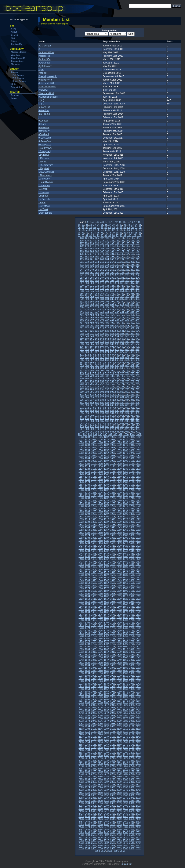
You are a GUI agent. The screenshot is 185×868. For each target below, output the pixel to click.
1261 (132, 503)
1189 (119, 485)
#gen (41, 70)
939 (122, 421)
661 (112, 360)
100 (129, 235)
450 (137, 312)
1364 (87, 533)
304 (127, 280)
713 (132, 371)
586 (97, 344)
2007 (106, 702)
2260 (125, 769)
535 (82, 334)
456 (107, 315)
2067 (106, 718)
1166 (100, 479)
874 (97, 408)
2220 (125, 758)
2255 (94, 769)
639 (122, 355)
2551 (132, 846)
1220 (125, 493)
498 (137, 323)
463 (82, 318)
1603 (81, 596)
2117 (106, 732)
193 (112, 257)
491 (102, 323)
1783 (81, 644)
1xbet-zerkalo (45, 213)
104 (87, 238)
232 (127, 265)
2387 (106, 803)
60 (106, 230)
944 (87, 424)
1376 (100, 535)
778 (97, 387)
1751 (132, 633)
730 (97, 376)
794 (117, 389)
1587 (106, 591)
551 (102, 336)
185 (132, 254)
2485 (94, 830)
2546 (100, 846)
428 (87, 310)
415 (82, 307)
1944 (87, 686)
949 (112, 424)
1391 (132, 538)
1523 (81, 575)
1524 (87, 575)
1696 (100, 620)
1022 (138, 440)
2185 (94, 750)
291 (122, 278)
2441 (132, 816)
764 (87, 384)
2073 (81, 721)
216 (107, 262)
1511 (132, 570)
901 (112, 413)
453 (92, 315)
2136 (100, 737)
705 (92, 371)
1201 (132, 487)
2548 (113, 846)
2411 (132, 808)
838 (97, 400)
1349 (119, 527)
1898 (113, 673)
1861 (132, 663)
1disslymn (44, 192)
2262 (138, 769)
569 (132, 339)
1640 (125, 604)
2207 (106, 755)
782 (117, 387)
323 (102, 286)
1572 (138, 586)
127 (82, 243)
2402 (138, 806)
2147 (106, 740)
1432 (138, 548)
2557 (106, 848)
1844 (87, 660)
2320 (125, 785)
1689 (119, 617)
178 (97, 254)
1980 (125, 694)
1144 (87, 474)
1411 (132, 543)
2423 (81, 814)
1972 (138, 692)
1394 (87, 541)
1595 (94, 594)
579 (122, 342)
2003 (81, 702)
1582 (138, 588)
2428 (113, 814)
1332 (138, 522)
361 (112, 294)
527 (102, 331)
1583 (81, 591)
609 (92, 349)
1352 (138, 527)
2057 (106, 716)
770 (117, 384)
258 (137, 270)
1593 (81, 594)
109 (112, 238)
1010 (125, 437)
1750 (125, 633)
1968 (113, 692)
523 (82, 331)
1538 (113, 578)
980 (87, 432)
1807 (106, 649)
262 (97, 273)
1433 (81, 551)
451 (82, 315)
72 (87, 233)
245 (132, 267)
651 (122, 357)
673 (112, 363)
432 (107, 310)
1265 (94, 506)
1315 (94, 519)
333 (92, 288)
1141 (132, 472)
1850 (125, 660)
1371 (132, 533)
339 (122, 288)
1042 (138, 445)
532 (127, 331)
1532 (138, 575)
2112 (138, 729)
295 (82, 280)
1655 (94, 609)
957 (92, 426)
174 (137, 251)
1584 (87, 591)
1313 (81, 519)
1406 (100, 543)
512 (87, 328)
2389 (119, 803)
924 (107, 418)
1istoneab (43, 196)
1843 (81, 660)
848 (87, 403)
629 (132, 352)
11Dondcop (44, 158)
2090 (125, 724)
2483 (81, 830)
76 (102, 233)
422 (117, 307)
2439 (119, 816)
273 (92, 275)
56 (91, 230)
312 (107, 283)
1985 (94, 697)
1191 (132, 485)
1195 (94, 487)
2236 (100, 763)
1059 (119, 450)
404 (87, 304)
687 (122, 365)
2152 (138, 740)
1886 (100, 671)
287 (102, 278)
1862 (138, 663)
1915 (94, 678)
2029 (119, 708)
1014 (87, 440)
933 (92, 421)
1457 (106, 556)
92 (98, 235)
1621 (132, 599)
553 (112, 336)
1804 (87, 649)
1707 (106, 623)
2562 (138, 848)
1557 (106, 583)
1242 (138, 498)
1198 (113, 487)
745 (112, 379)
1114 (87, 466)
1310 (125, 517)
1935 (94, 684)
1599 (119, 594)
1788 (113, 644)
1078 (113, 456)
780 (107, 387)
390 (137, 299)
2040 (125, 710)
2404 (87, 808)
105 (92, 238)
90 (91, 235)
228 (107, 265)
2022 (138, 705)
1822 (138, 652)
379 (82, 299)
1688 (113, 617)
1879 (119, 668)
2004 (87, 702)
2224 (87, 761)
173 (132, 251)
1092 (138, 458)
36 (79, 227)
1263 (81, 506)
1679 (119, 615)
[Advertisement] (21, 123)
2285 (94, 777)
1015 (94, 440)
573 (92, 342)
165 (92, 251)
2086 (100, 724)
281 (132, 275)
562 (97, 339)
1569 (119, 586)
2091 (132, 724)
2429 (119, 814)
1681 (132, 615)
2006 (100, 702)
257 (132, 270)
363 (122, 294)
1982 (138, 694)
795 (122, 389)
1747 (106, 633)
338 (117, 288)
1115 (94, 466)
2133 (81, 737)
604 (127, 347)
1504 (87, 570)
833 (132, 397)
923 (102, 418)
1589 (119, 591)
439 (82, 312)
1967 (106, 692)
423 (122, 307)
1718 (113, 625)
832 (127, 397)
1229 (119, 495)
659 (102, 360)
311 (102, 283)
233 (132, 265)
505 (112, 326)
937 (112, 421)
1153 (81, 477)
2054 (87, 716)
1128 (113, 469)
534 (137, 331)
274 (97, 275)
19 (79, 225)
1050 (125, 448)
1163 (81, 479)
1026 (100, 442)
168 (107, 251)
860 (87, 405)
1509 (119, 570)
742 (97, 379)
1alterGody (44, 179)
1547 (106, 580)
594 (137, 344)
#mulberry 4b (45, 80)
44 (109, 227)
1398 (113, 541)
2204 (87, 755)
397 (112, 302)
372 (107, 296)
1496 (100, 567)
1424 (87, 548)
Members (15, 64)
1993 (81, 700)
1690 (125, 617)
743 (102, 379)
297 (92, 280)
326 (117, 286)
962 (117, 426)
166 (97, 251)
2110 (125, 729)
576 (107, 342)
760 (127, 381)
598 (97, 347)
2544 (87, 846)
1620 (125, 599)
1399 (119, 541)
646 (97, 357)
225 (92, 265)
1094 (87, 461)
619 (82, 352)
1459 (119, 556)
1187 (106, 485)
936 (107, 421)
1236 (100, 498)
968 (87, 429)
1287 (106, 511)
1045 (94, 448)
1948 (113, 686)
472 (127, 318)
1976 (100, 694)
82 (125, 233)
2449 (119, 819)
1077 (106, 456)
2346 (100, 793)
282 (137, 275)
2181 (132, 747)
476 (87, 320)
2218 (113, 758)
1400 (125, 541)
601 (112, 347)
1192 (138, 485)
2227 (106, 761)
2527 (106, 840)
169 (112, 251)
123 (122, 241)
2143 (81, 740)
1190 (125, 485)
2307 (106, 782)
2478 (113, 827)
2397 (106, 806)
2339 (119, 790)
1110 (125, 464)
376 (127, 296)
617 (132, 349)
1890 (125, 671)
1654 (87, 609)
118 (97, 241)
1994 (87, 700)
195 (122, 257)
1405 (94, 543)
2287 (106, 777)
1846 (100, 660)
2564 (104, 851)
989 (132, 432)
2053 (81, 716)
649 (112, 357)
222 (137, 262)
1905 (94, 676)
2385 (94, 803)
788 (87, 389)
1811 (132, 649)
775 (82, 387)
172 (127, 251)
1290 (125, 511)
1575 (94, 588)
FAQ (13, 38)
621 (92, 352)
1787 (106, 644)
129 (92, 243)
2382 (138, 801)
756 (107, 381)
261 (92, 273)
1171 (132, 479)
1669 (119, 612)
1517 (106, 572)
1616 (100, 599)
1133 (81, 472)
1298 (113, 514)
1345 (94, 527)
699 (122, 368)
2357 (106, 795)
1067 (106, 453)
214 (97, 262)
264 (107, 273)
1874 (87, 668)
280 (127, 275)
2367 (106, 798)
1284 (87, 511)
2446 (100, 819)
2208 (113, 755)
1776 (100, 641)
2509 (119, 835)
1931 (132, 681)
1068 (113, 453)
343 (82, 291)
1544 (87, 580)
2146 (100, 740)
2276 (100, 774)
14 (124, 222)
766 (97, 384)
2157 (106, 742)
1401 (132, 541)
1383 (81, 538)
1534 (87, 578)
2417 (106, 811)
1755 (94, 636)
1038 (113, 445)
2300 (125, 779)
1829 (119, 655)
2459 (119, 822)
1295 (94, 514)
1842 (138, 657)
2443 (81, 819)
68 (136, 230)
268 (127, 273)
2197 (106, 753)
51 (136, 227)
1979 (119, 694)
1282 (138, 509)
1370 (125, 533)
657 (92, 360)
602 (117, 347)
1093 (81, 461)
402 (137, 302)
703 (82, 371)
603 (122, 347)
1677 (106, 615)
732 (107, 376)
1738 (113, 631)
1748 (113, 633)
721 (112, 373)
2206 (100, 755)
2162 (138, 742)
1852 (138, 660)
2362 (138, 795)
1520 (125, 572)
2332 (138, 787)
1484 (87, 564)
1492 (138, 564)
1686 (100, 617)
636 (107, 355)
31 (125, 225)
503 (102, 326)
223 (82, 265)
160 (127, 249)
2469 (119, 824)
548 (87, 336)
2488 (113, 830)
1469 (119, 559)
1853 (81, 663)
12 (116, 222)
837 (92, 400)
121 (112, 241)
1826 (100, 655)
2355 (94, 795)
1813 (81, 652)
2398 (113, 806)
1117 (106, 466)
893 (132, 410)
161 (132, 249)
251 (102, 270)
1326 (100, 522)
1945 (94, 686)
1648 (113, 607)
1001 (132, 434)
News (14, 29)
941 (132, 421)
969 (92, 429)
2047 (106, 713)
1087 (106, 458)
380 (87, 299)
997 (110, 434)
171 (122, 251)
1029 (119, 442)
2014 (87, 705)
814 (97, 395)
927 (122, 418)
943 (82, 424)
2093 (81, 726)
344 (87, 291)
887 (102, 410)
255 (122, 270)
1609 (119, 596)
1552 (138, 580)
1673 (81, 615)
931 (82, 421)
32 (129, 225)
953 (132, 424)
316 (127, 283)
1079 (119, 456)
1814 (87, 652)
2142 (138, 737)
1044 (87, 448)
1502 (138, 567)
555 (122, 336)
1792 (138, 644)
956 (87, 426)
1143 (81, 474)
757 (112, 381)
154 (97, 249)
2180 (125, 747)
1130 (125, 469)
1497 (106, 567)
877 (112, 408)
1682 (138, 615)
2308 (113, 782)
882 (137, 408)
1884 (87, 671)
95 (109, 235)
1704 (87, 623)
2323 (81, 787)
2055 (94, 716)
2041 (132, 710)
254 (117, 270)
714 (137, 371)
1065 (94, 453)
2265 (94, 771)
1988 (113, 697)
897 (92, 413)
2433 (81, 816)
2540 (125, 843)
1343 (81, 527)
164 (87, 251)
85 (136, 233)
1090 (125, 458)
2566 (116, 851)
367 (82, 296)
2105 (94, 729)
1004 (87, 437)
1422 (138, 546)
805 (112, 392)
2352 (138, 793)
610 (97, 349)
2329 (119, 787)
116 (87, 241)
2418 (113, 811)
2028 (113, 708)
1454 (87, 556)
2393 (81, 806)
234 (137, 265)
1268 (113, 506)
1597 (106, 594)
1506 (100, 570)
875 (102, 408)
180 (107, 254)
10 (109, 222)
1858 (113, 663)
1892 (138, 671)
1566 (100, 586)
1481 (132, 562)
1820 (125, 652)
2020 (125, 705)
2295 (94, 779)
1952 (138, 686)
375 (122, 296)
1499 (119, 567)
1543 (81, 580)
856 (127, 403)
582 (137, 342)
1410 (125, 543)
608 (87, 349)
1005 (94, 437)
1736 (100, 631)
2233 (81, 763)
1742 (138, 631)
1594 (87, 594)
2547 (106, 846)
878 (117, 408)
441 (92, 312)
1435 (94, 551)
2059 (119, 716)
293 (132, 278)
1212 (138, 490)
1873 (81, 668)
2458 (113, 822)
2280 (125, 774)
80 (117, 233)
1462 (138, 556)
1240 (125, 498)
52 (140, 227)
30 (121, 225)
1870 (125, 665)
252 (107, 270)
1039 (119, 445)
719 (102, 373)
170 (117, 251)
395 (102, 302)
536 (87, 334)
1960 (125, 689)
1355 (94, 530)
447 (122, 312)
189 (92, 257)
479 (102, 320)
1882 (138, 668)
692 (87, 368)
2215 (94, 758)
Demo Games (19, 81)
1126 (100, 469)
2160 (125, 742)
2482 (138, 827)
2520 (125, 838)
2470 (125, 824)
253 (112, 270)
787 (82, 389)
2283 (81, 777)
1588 (113, 591)
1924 (87, 681)
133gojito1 (44, 168)
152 (87, 249)
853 (112, 403)
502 (97, 326)
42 (102, 227)
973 (112, 429)
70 (79, 233)
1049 (119, 448)
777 (92, 387)
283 (82, 278)
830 (117, 397)
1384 (87, 538)
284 (87, 278)
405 (92, 304)
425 (132, 307)
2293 (81, 779)
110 (117, 238)
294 (137, 278)
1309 (119, 517)
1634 (87, 604)
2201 (132, 753)
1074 (87, 456)
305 (132, 280)
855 (122, 403)
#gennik (42, 73)
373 (112, 296)
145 (112, 246)
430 (97, 310)
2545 (94, 846)
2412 (138, 808)
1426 (100, 548)
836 (87, 400)
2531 (132, 840)
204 (107, 259)
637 (112, 355)
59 (102, 230)
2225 (94, 761)
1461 (132, 556)
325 (112, 286)
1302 (138, 514)
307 (82, 283)
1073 (81, 456)
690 (137, 365)
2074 (87, 721)
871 (82, 408)
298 (97, 280)
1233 (81, 498)
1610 (125, 596)
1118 (113, 466)
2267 (106, 771)
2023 (81, 708)
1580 (125, 588)
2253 (81, 769)
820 (127, 395)
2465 (94, 824)
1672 (138, 612)
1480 (125, 562)
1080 (125, 456)
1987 (106, 697)
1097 (106, 461)
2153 (81, 742)
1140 (125, 472)
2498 (113, 832)
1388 (113, 538)
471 (122, 318)
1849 (119, 660)
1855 (94, 663)
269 (132, 273)
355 (82, 294)
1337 (106, 525)
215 (102, 262)
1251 (132, 501)
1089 (119, 458)
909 (92, 416)
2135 (94, 737)
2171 (132, 745)
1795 (94, 647)
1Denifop (43, 189)
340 (127, 288)
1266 (100, 506)
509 (132, 326)
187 (82, 257)
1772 (138, 639)
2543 (81, 846)
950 (117, 424)
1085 (94, 458)
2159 (119, 742)
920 (87, 418)
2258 (113, 769)
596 (87, 347)
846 (137, 400)
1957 (106, 689)
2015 (94, 705)
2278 (113, 774)
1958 (113, 689)
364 (127, 294)
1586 (100, 591)
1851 (132, 660)
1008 (113, 437)
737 (132, 376)
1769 (119, 639)
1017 (106, 440)
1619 (119, 599)
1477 (106, 562)
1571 (132, 586)
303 (122, 280)
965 (132, 426)
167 (102, 251)
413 (132, 304)
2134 (87, 737)
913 (112, 416)
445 (112, 312)
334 (97, 288)
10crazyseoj (45, 151)
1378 (113, 535)
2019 (119, 705)
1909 (119, 676)
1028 (113, 442)
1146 (100, 474)
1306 (100, 517)
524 (87, 331)
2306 (100, 782)
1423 (81, 548)
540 (107, 334)
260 (87, 273)
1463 (81, 559)
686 (117, 365)
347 (102, 291)
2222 (138, 758)
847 (82, 403)
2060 (125, 716)
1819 (119, 652)
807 (122, 392)
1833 (81, 657)
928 (127, 418)
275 (102, 275)
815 (102, 395)
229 (112, 265)
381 (92, 299)
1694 (87, 620)
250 (97, 270)
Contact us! (126, 864)
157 (112, 249)
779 (102, 387)
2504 (87, 835)
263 (102, 273)
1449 (119, 554)
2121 (132, 732)
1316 (100, 519)
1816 (100, 652)
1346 (100, 527)
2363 (81, 798)
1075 (94, 456)
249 (92, 270)
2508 (113, 835)
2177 (106, 747)
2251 (132, 766)
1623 (81, 602)
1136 (100, 472)
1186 (100, 485)
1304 (87, 517)
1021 (132, 440)
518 (117, 328)
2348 (113, 793)
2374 (87, 801)
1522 (138, 572)
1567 (106, 586)
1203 (81, 490)
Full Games (18, 75)
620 (87, 352)
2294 (87, 779)
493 (112, 323)
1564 (87, 586)
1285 (94, 511)
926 (117, 418)
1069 (119, 453)
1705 (94, 623)
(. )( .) (41, 100)
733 (112, 376)
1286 (100, 511)
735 (122, 376)
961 (112, 426)
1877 (106, 668)
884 (87, 410)
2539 (119, 843)
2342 (138, 790)
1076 (100, 456)
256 (127, 270)
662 (117, 360)
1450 (125, 554)
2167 (106, 745)
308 (87, 283)
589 (112, 344)
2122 (138, 732)
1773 (81, 641)
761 (132, 381)
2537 (106, 843)
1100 (125, 461)
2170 (125, 745)
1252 (138, 501)
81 (121, 233)
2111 (132, 729)
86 (140, 233)
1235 (94, 498)
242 (117, 267)
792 (107, 389)
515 (102, 328)
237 (92, 267)
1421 (132, 546)
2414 (87, 811)
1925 (94, 681)
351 (122, 291)
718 (97, 373)
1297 (106, 514)
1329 (119, 522)
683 (102, 365)
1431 (132, 548)
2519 (119, 838)
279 (122, 275)
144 (107, 246)
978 (137, 429)
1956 (100, 689)
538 (97, 334)
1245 (94, 501)
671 (102, 363)
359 (102, 294)
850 (97, 403)
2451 (132, 819)
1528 (113, 575)
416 (87, 307)
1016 (100, 440)
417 (92, 307)
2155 (94, 742)
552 (107, 336)
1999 (119, 700)
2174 (87, 747)
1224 (87, 495)
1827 (106, 655)
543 (122, 334)
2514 (87, 838)
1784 (87, 644)
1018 (113, 440)
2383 (81, 803)
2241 (132, 763)
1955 (94, 689)
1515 (94, 572)
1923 (81, 681)
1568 (113, 586)
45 (113, 227)
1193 (81, 487)
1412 (138, 543)
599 (102, 347)
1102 (138, 461)
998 (115, 434)
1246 (100, 501)
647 (102, 357)
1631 (132, 602)
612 (107, 349)
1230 (125, 495)
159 (122, 249)
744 (107, 379)
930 (137, 418)
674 (117, 363)
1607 (106, 596)
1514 (87, 572)
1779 (119, 641)
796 (127, 389)
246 (137, 267)
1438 (113, 551)
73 (91, 233)
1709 (119, 623)
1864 (87, 665)
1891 (132, 671)
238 (97, 267)
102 (139, 235)
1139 (119, 472)
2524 (87, 840)
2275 (94, 774)
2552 (138, 846)
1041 (132, 445)
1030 (125, 442)
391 (82, 302)
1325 (94, 522)
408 (107, 304)
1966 (100, 692)
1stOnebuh (44, 199)
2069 (119, 718)
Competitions (18, 61)
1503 (81, 570)
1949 (119, 686)
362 (117, 294)
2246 (100, 766)
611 (102, 349)
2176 (100, 747)
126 (137, 241)
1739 (119, 631)
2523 (81, 840)
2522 (138, 838)
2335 (94, 790)
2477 (106, 827)
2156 (100, 742)
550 (97, 336)
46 (117, 227)
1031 (132, 442)
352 (127, 291)
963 (122, 426)
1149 (119, 474)
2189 (119, 750)
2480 (125, 827)
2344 (87, 793)
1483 (81, 564)
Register (15, 95)
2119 (119, 732)
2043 (81, 713)
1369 (119, 533)
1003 (81, 437)
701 (132, 368)
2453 (81, 822)
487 (82, 323)
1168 (113, 479)
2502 (138, 832)
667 (82, 363)
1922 (138, 678)
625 (112, 352)
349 (112, 291)
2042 (138, 710)
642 (137, 355)
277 (112, 275)
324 (107, 286)
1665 (94, 612)
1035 (94, 445)
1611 (132, 596)
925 (112, 418)
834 (137, 397)
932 (87, 421)
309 (92, 283)
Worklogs (16, 55)
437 (132, 310)
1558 (113, 583)
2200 (125, 753)
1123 (81, 469)
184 (127, 254)
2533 (81, 843)
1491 (132, 564)
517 (112, 328)
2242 (138, 763)
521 (132, 328)
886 (97, 410)
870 (137, 405)
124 (127, 241)
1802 (138, 647)
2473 (81, 827)
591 (122, 344)
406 (97, 304)
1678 (113, 615)
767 (102, 384)
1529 (119, 575)
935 (102, 421)
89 (87, 235)
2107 (106, 729)
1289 (119, 511)
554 (117, 336)
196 (127, 257)
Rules (14, 41)
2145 (94, 740)
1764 (87, 639)
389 (132, 299)
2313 (81, 785)
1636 (100, 604)
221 (132, 262)
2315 (94, 785)
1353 (81, 530)
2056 (100, 716)
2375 (94, 801)
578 (117, 342)
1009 (119, 437)
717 (92, 373)
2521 (132, 838)
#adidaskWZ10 (46, 52)
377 (132, 296)
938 (117, 421)
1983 (81, 697)
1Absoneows (45, 175)
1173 (81, 482)
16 (131, 222)
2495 (94, 832)
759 (122, 381)
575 (102, 342)
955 (82, 426)
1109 (119, 464)
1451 (132, 554)
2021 (132, 705)
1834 (87, 657)
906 (137, 413)
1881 (132, 668)
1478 (113, 562)
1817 (106, 652)
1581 (132, 588)
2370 (125, 798)
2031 (132, 708)
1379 (119, 535)
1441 (132, 551)
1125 (94, 469)
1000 (126, 434)
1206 (100, 490)
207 (122, 259)
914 (117, 416)
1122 (138, 466)
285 (92, 278)
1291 (132, 511)
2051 (132, 713)
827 (102, 397)
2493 (81, 832)
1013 (81, 440)
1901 (132, 673)
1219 (119, 493)
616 (127, 349)
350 (117, 291)
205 (112, 259)
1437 (106, 551)
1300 (125, 514)
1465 (94, 559)
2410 (125, 808)
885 (92, 410)
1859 (119, 663)
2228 (113, 761)
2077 (106, 721)
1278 (113, 509)
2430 (125, 814)
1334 (87, 525)
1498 (113, 567)
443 (102, 312)
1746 (100, 633)
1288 (113, 511)
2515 (94, 838)
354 (137, 291)
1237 (106, 498)
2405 (94, 808)
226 (97, 265)
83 (129, 233)
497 (132, 323)
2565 (110, 851)
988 (127, 432)
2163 (81, 745)
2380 (125, 801)
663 (122, 360)
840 (107, 400)
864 (107, 405)
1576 (100, 588)
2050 (125, 713)
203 (102, 259)
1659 (119, 609)
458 (117, 315)
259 (82, 273)
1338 (113, 525)
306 (137, 280)
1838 (113, 657)
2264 (87, 771)
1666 (100, 612)
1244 (87, 501)
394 (97, 302)
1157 (106, 477)
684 (107, 365)
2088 (113, 724)
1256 (100, 503)
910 (97, 416)
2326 (100, 787)
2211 (132, 755)
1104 (87, 464)
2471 (132, 824)
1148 (113, 474)
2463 (81, 824)
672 (107, 363)
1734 (87, 631)
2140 (125, 737)
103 (82, 238)
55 (87, 230)
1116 (100, 466)
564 (107, 339)
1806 (100, 649)
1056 (100, 450)
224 (87, 265)
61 (109, 230)
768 (107, 384)
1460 (125, 556)
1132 (138, 469)
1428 (113, 548)
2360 (125, 795)
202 (97, 259)
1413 (81, 546)
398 (117, 302)
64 (121, 230)
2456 (100, 822)
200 (87, 259)
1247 (106, 501)
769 (112, 384)
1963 (81, 692)
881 (132, 408)
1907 (106, 676)
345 (92, 291)
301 (112, 280)
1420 (125, 546)
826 (97, 397)
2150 (125, 740)
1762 (138, 636)
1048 (113, 448)
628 (127, 352)
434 (117, 310)
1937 (106, 684)
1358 (113, 530)
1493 (81, 567)
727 (82, 376)
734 (117, 376)
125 (132, 241)
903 (122, 413)
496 (127, 323)
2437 (106, 816)
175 (82, 254)
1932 (138, 681)
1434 (87, 551)
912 (107, 416)
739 (82, 379)
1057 (106, 450)
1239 (119, 498)
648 (107, 357)
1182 (138, 482)
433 (112, 310)
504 (107, 326)
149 (132, 246)
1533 (81, 578)
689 (132, 365)
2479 (119, 827)
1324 (87, 522)
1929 (119, 681)
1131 (132, 469)
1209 (119, 490)
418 (97, 307)
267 (122, 273)
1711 (132, 623)
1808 (113, 649)
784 (127, 387)
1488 (113, 564)
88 (83, 235)
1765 (94, 639)
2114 (87, 732)
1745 (94, 633)
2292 (138, 777)
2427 (106, 814)
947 (102, 424)
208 (127, 259)
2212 (138, 755)
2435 (94, 816)
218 (117, 262)
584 (87, 344)
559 (82, 339)
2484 (87, 830)
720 (107, 373)
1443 (81, 554)
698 (117, 368)
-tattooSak (44, 110)
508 (127, 326)
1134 (87, 472)
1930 (125, 681)
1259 (119, 503)
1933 (81, 684)
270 (137, 273)
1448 (113, 554)
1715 (94, 625)
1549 (119, 580)
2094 (87, 726)
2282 (138, 774)
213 (92, 262)
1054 (87, 450)
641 (132, 355)
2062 (138, 716)
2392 (138, 803)
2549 (119, 846)
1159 (119, 477)
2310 (125, 782)
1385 (94, 538)
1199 (119, 487)
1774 (87, 641)
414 (137, 304)
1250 (125, 501)
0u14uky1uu (45, 141)
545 (132, 334)
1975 (94, 694)
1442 (138, 551)
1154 (87, 477)
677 (132, 363)
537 (92, 334)
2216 (100, 758)
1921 (132, 678)
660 (107, 360)
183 (122, 254)
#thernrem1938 (46, 93)
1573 (81, 588)
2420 (125, 811)
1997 (106, 700)
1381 (132, 535)
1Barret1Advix (46, 182)
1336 (100, 525)
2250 (125, 766)
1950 (125, 686)
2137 (106, 737)
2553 (81, 848)
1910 (125, 676)
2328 (113, 787)
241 (112, 267)
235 (82, 267)
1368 (113, 533)
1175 (94, 482)
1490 (125, 564)
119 (102, 241)
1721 (132, 625)
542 (117, 334)
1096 (100, 461)
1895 (94, 673)
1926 (100, 681)
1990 (125, 697)
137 (132, 243)
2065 (94, 718)
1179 (119, 482)
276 (107, 275)
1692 (138, 617)
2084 (87, 724)
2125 (94, 734)
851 (102, 403)
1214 (87, 493)
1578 (113, 588)
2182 (138, 747)
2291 (132, 777)
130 (97, 243)
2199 (119, 753)
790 (97, 389)
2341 (132, 790)
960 (107, 426)
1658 (113, 609)
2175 (94, 747)
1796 (100, 647)
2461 (132, 822)
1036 (100, 445)
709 (112, 371)
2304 (87, 782)
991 (80, 434)
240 (107, 267)
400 (127, 302)
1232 (138, 495)
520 (127, 328)
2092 (138, 724)
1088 (113, 458)
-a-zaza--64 (44, 107)
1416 (100, 546)
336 (107, 288)
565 (112, 339)
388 (127, 299)
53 (79, 230)
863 (102, 405)
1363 (81, 533)
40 (94, 227)
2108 (113, 729)
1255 (94, 503)
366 (137, 294)
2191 (132, 750)
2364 (87, 798)
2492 (138, 830)
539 (102, 334)
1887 (106, 671)
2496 (100, 832)
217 (112, 262)
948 (107, 424)
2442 (138, 816)
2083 (81, 724)
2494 (87, 832)
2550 (125, 846)
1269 (119, 506)
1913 (81, 678)
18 (139, 222)
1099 (119, 461)
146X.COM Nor (46, 172)
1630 (125, 602)
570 (137, 339)
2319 (119, 785)
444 (107, 312)
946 (97, 424)
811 (82, 395)
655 (82, 360)
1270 (125, 506)
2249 (119, 766)
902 (117, 413)
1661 (132, 609)
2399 (119, 806)
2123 (81, 734)
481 (112, 320)
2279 (119, 774)
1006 (100, 437)
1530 (125, 575)
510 (137, 326)
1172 (138, 479)
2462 (138, 822)
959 (102, 426)
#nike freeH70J (46, 83)
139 (82, 246)
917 (132, 416)
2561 (132, 848)
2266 (100, 771)
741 (92, 379)
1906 (100, 676)
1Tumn (42, 203)
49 (129, 227)
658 (97, 360)
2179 (119, 747)
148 (127, 246)
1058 (113, 450)
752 (87, 381)
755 (102, 381)
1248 (113, 501)
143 (102, 246)
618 (137, 349)
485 (132, 320)
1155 (94, 477)
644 (87, 357)
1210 (125, 490)
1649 (119, 607)
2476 (100, 827)
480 (107, 320)
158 (117, 249)
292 (127, 278)
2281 (132, 774)
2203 (81, 755)
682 (97, 365)
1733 (81, 631)
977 (132, 429)
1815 (94, 652)
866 (117, 405)
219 (122, 262)
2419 (119, 811)
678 (137, 363)
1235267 (43, 162)
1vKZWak (43, 209)
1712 (138, 623)
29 (117, 225)
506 (117, 326)
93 (102, 235)
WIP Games (18, 78)
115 (82, 241)
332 (87, 288)
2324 (87, 787)
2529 (119, 840)
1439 (119, 551)
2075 (94, 721)
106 (97, 238)
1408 (113, 543)
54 (83, 230)
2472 (138, 824)
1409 (119, 543)
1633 (81, 604)
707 (102, 371)
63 (117, 230)
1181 (132, 482)
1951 (132, 686)
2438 (113, 816)
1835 (94, 657)
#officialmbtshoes (47, 87)
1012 (138, 437)
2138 (113, 737)
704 (87, 371)
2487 (106, 830)
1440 (125, 551)
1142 (138, 472)
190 (97, 257)
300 (107, 280)
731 (102, 376)
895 (82, 413)
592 (127, 344)
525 (92, 331)
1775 (94, 641)
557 (132, 336)
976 (127, 429)
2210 (125, 755)
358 (97, 294)
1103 (81, 464)
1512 (138, 570)
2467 (106, 824)
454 (97, 315)
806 (117, 392)
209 (132, 259)
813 (92, 395)
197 (132, 257)
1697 (106, 620)
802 (97, 392)
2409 (119, 808)
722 (117, 373)
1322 (138, 519)
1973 (81, 694)
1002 (139, 434)
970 (97, 429)
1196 (100, 487)
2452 (138, 819)
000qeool (43, 121)
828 (107, 397)
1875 (94, 668)
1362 (138, 530)
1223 (81, 495)
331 (82, 288)
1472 (138, 559)
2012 (138, 702)
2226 (100, 761)
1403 (81, 543)
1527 (106, 575)
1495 (94, 567)
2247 (106, 766)
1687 (106, 617)
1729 (119, 628)
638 (117, 355)
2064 (87, 718)
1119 (119, 466)
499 (82, 326)
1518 (113, 572)
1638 (113, 604)
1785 (94, 644)
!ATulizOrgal (45, 46)
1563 (81, 586)
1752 (138, 633)
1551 (132, 580)
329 (132, 286)
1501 (132, 567)
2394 (87, 806)
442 (97, 312)
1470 (125, 559)
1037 (106, 445)
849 (92, 403)
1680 (125, 615)
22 (91, 225)
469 (112, 318)
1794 (87, 647)
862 (97, 405)
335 (102, 288)
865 (112, 405)
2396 (100, 806)
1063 (81, 453)
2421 (132, 811)
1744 (87, 633)
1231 (132, 495)
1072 (138, 453)
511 (82, 328)
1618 (113, 599)
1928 (113, 681)
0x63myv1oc (45, 145)
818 (117, 395)
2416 (100, 811)
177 (92, 254)
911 (102, 416)
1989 (119, 697)
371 (102, 296)
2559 (119, 848)
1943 (81, 686)
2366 (100, 798)
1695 (94, 620)
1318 (113, 519)
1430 (125, 548)
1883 (81, 671)
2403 (81, 808)
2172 (138, 745)
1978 (113, 694)
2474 (87, 827)
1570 (125, 586)
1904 (87, 676)
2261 (132, 769)
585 (92, 344)
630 (137, 352)
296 (87, 280)
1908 (113, 676)
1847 (106, 660)
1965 (94, 692)
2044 (87, 713)
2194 (87, 753)
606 (137, 347)
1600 (125, 594)
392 (87, 302)
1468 (113, 559)
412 (127, 304)
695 (102, 368)
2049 (119, 713)
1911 (132, 676)
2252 (138, 766)
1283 (81, 511)
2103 (81, 729)
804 (107, 392)
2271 (132, 771)
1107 (106, 464)
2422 (138, 811)
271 (82, 275)
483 (122, 320)
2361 (132, 795)
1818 (113, 652)
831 (122, 397)
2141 (132, 737)
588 (107, 344)
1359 (119, 530)
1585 (94, 591)
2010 (125, 702)
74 (94, 233)
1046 (100, 448)
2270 (125, 771)
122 (117, 241)
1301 (132, 514)
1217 (106, 493)
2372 (138, 798)
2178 (113, 747)
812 (87, 395)
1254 (87, 503)
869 (132, 405)
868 (127, 405)
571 (82, 342)
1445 (94, 554)
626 (117, 352)
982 (97, 432)
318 (137, 283)
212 (87, 262)
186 (137, 254)
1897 (106, 673)
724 (127, 373)
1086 (100, 458)
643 (82, 357)
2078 (113, 721)
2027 (106, 708)
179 (102, 254)
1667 (106, 612)
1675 (94, 615)
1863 (81, 665)
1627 (106, 602)
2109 (119, 729)
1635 (94, 604)
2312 (138, 782)
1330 (125, 522)
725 (132, 373)
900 (107, 413)
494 (117, 323)
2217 (106, 758)
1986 (100, 697)
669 (92, 363)
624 (107, 352)
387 (122, 299)
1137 (106, 472)
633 (92, 355)
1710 (125, 623)
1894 (87, 673)
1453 (81, 556)
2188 (113, 750)
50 (132, 227)
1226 (100, 495)
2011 (132, 702)
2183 (81, 750)
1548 (113, 580)
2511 (132, 835)
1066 (100, 453)
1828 (113, 655)
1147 (106, 474)
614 (117, 349)
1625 (94, 602)
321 (92, 286)
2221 (132, 758)
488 (87, 323)
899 (102, 413)
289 (112, 278)
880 (127, 408)
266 (117, 273)
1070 (125, 453)
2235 (94, 763)
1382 (138, 535)
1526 (100, 575)
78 (109, 233)
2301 (132, 779)
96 (113, 235)
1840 (125, 657)
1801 (132, 647)
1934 (87, 684)
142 (97, 246)
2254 (87, 769)
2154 (87, 742)
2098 (113, 726)
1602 (138, 594)
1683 (81, 617)
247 (82, 270)
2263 (81, 771)
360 (107, 294)
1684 (87, 617)
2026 (100, 708)
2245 (94, 766)
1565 (94, 586)
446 (117, 312)
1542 (138, 578)
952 (127, 424)
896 (87, 413)
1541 (132, 578)
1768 (113, 639)
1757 (106, 636)
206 (117, 259)
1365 (94, 533)
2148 (113, 740)
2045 (94, 713)
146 (117, 246)
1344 (87, 527)
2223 (81, 761)
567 (122, 339)
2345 (94, 793)
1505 (94, 570)
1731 (132, 628)
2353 (81, 795)
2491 (132, 830)
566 (117, 339)
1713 (81, 625)
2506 (100, 835)
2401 (132, 806)
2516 (100, 838)
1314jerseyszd (46, 165)
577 (112, 342)
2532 (138, 840)
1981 (132, 694)
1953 (81, 689)
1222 (138, 493)
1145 (94, 474)
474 (137, 318)
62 (113, 230)
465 (92, 318)
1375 (94, 535)
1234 (87, 498)
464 (87, 318)
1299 (119, 514)
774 (137, 384)
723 (122, 373)
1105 (94, 464)
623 (102, 352)
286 (97, 278)
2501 (132, 832)
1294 (87, 514)
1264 (87, 506)
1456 (100, 556)
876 (107, 408)
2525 (94, 840)
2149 (119, 740)
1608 (113, 596)
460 (127, 315)
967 (82, 429)
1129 (119, 469)
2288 (113, 777)
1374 (87, 535)
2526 (100, 840)
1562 (138, 583)
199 (82, 259)
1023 (81, 442)
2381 (132, 801)
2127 (106, 734)
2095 (94, 726)
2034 (87, 710)
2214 (87, 758)
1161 (132, 477)
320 (87, 286)
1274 (87, 509)
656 (87, 360)
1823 (81, 655)
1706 (100, 623)
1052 (138, 448)
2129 (119, 734)
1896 (100, 673)
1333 (81, 525)
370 (97, 296)
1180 (125, 482)
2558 (113, 848)
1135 (94, 472)
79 (113, 233)
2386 (100, 803)
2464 (87, 824)
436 (127, 310)
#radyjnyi (43, 90)
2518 (113, 838)
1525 (94, 575)
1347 (106, 527)
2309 (119, 782)
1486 (100, 564)
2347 (106, 793)
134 (117, 243)
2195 (94, 753)
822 (137, 395)
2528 (113, 840)
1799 (119, 647)
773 (132, 384)
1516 (100, 572)
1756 (100, 636)
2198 (113, 753)
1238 (113, 498)
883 (82, 410)
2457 (106, 822)
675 (122, 363)
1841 (132, 657)
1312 (138, 517)
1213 (81, 493)
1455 (94, 556)
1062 (138, 450)
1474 (87, 562)
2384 (87, 803)
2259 (119, 769)
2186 (100, 750)
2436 (100, 816)
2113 (81, 732)
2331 (132, 787)
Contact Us (16, 44)
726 (137, 373)
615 (122, 349)
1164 (87, 479)
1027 (106, 442)
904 (127, 413)
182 (117, 254)
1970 (125, 692)
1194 (87, 487)
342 (137, 288)
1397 (106, 541)
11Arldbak (44, 155)
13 (120, 222)
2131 (132, 734)
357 (92, 294)
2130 (125, 734)
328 (127, 286)
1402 (138, 541)
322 (97, 286)
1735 (94, 631)
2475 (94, 827)
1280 (125, 509)
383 (102, 299)
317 (132, 283)
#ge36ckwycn (45, 66)
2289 (119, 777)
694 (97, 368)
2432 (138, 814)
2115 (94, 732)
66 (129, 230)
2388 (113, 803)
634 (97, 355)
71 (83, 233)
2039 (119, 710)
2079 (119, 721)
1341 (132, 525)
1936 (100, 684)
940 (127, 421)
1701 (132, 620)
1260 (125, 503)
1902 (138, 673)
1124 (87, 469)
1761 (132, 636)
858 (137, 403)
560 (87, 339)
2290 (125, 777)
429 (92, 310)
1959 (119, 689)
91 (94, 235)
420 (107, 307)
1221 (132, 493)
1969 (119, 692)
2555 (94, 848)
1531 (132, 575)
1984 (87, 697)
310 (97, 283)
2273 (81, 774)
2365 (94, 798)
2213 (81, 758)
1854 (87, 663)
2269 (119, 771)
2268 (113, 771)
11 (112, 222)
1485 (94, 564)
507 (122, 326)
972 (107, 429)
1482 (138, 562)
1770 (125, 639)
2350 (125, 793)
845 (132, 400)
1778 (113, 641)
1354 (87, 530)
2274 (87, 774)
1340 (125, 525)
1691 (132, 617)
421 (112, 307)
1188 (113, 485)
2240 (125, 763)
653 (132, 357)
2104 (87, 729)
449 (132, 312)
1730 (125, 628)
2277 (106, 774)
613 (112, 349)
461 (132, 315)
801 (92, 392)
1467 (106, 559)
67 (132, 230)
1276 (100, 509)
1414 (87, 546)
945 (92, 424)
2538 (113, 843)
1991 (132, 697)
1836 (100, 657)
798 (137, 389)
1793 (81, 647)
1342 (138, 525)
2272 (138, 771)
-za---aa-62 (44, 114)
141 (92, 246)
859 (82, 405)
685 (112, 365)
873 (92, 408)
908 (87, 416)
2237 (106, 763)
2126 (100, 734)
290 (117, 278)
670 (97, 363)
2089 (119, 724)
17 (135, 222)
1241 (132, 498)
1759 (119, 636)
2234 (87, 763)
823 (82, 397)
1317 (106, 519)
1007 (106, 437)
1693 (81, 620)
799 (82, 392)
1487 (106, 564)
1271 (132, 506)
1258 (113, 503)
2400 (125, 806)
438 (137, 310)
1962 (138, 689)
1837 (106, 657)
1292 (138, 511)
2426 (100, 814)
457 (112, 315)
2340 (125, 790)
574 (97, 342)
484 (127, 320)
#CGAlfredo (44, 63)
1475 (94, 562)
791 (102, 389)
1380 (125, 535)
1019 (119, 440)
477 (92, 320)
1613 (81, 599)
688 (127, 365)
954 (137, 424)
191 (102, 257)
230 (117, 265)
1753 (81, 636)
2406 (100, 808)
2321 (132, 785)
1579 (119, 588)
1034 (87, 445)
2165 (94, 745)
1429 (119, 548)
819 (122, 395)
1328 (113, 522)
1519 (119, 572)
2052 (138, 713)
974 (117, 429)
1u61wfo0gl (44, 206)
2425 (94, 814)
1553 (81, 583)
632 (87, 355)
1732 (138, 628)
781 (112, 387)
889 (112, 410)
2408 (113, 808)
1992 (138, 697)
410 (117, 304)
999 (120, 434)
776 (87, 387)
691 (82, 368)
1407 (106, 543)
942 (137, 421)
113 (132, 238)
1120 (125, 466)
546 (137, 334)
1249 (119, 501)
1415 (94, 546)
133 (112, 243)
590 (117, 344)
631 (82, 355)
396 (107, 302)
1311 (132, 517)
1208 (113, 490)
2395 (94, 806)
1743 (81, 633)
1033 (81, 445)
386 (117, 299)
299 (102, 280)
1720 (125, 625)
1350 (125, 527)
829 (112, 397)
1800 (125, 647)
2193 (81, 753)
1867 (106, 665)
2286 (100, 777)
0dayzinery (44, 131)
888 (107, 410)
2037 (106, 710)
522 (137, 328)
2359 (119, 795)
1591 (132, 591)
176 (87, 254)
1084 (87, 458)
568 (127, 339)
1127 (106, 469)
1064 (87, 453)
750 (137, 379)
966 (137, 426)
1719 (119, 625)
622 (97, 352)
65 (125, 230)
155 (102, 249)
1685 (94, 617)
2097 (106, 726)
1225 (94, 495)
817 (112, 395)
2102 (138, 726)
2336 (100, 790)
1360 (125, 530)
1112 (138, 464)
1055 (94, 450)
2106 (100, 729)
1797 (106, 647)
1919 (119, 678)
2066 (100, 718)
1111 (132, 464)
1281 (132, 509)
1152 (138, 474)
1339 (119, 525)
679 (82, 365)
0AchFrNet (44, 128)
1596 (100, 594)
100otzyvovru (45, 148)
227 (102, 265)
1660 (125, 609)
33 (132, 225)
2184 (87, 750)
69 (140, 230)
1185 (94, 485)
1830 (125, 655)
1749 (119, 633)
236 (87, 267)
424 (127, 307)
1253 (81, 503)
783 (122, 387)
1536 (100, 578)
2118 (113, 732)
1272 (138, 506)
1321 (132, 519)
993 (90, 434)
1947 (106, 686)
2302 (138, 779)
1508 (113, 570)
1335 (94, 525)
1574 (87, 588)
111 (122, 238)
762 (137, 381)
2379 (119, 801)
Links (14, 84)
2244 (87, 766)
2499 (119, 832)
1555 (94, 583)
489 (92, 323)
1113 (81, 466)
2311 (132, 782)
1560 (125, 583)
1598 (113, 594)
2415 (94, 811)
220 (127, 262)
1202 (138, 487)
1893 (81, 673)
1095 (94, 461)
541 (112, 334)
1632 (138, 602)
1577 (106, 588)
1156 (100, 477)
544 (127, 334)
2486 (100, 830)
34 (136, 225)
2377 (106, 801)
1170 (125, 479)
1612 (138, 596)
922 (97, 418)
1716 (100, 625)
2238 (113, 763)
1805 (94, 649)
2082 (138, 721)
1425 (94, 548)
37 (83, 227)
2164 (87, 745)
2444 (87, 819)
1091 (132, 458)
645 (92, 357)
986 (117, 432)
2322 (138, 785)
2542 (138, 843)
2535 (94, 843)
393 (92, 302)
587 (102, 344)
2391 (132, 803)
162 (137, 249)
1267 (106, 506)
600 (107, 347)
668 (87, 363)
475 (82, 320)
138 (137, 243)
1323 (81, 522)
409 (112, 304)
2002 (138, 700)
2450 (125, 819)
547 (82, 336)
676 (127, 363)
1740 (125, 631)
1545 (94, 580)
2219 (119, 758)
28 (113, 225)
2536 (100, 843)
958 (97, 426)
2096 (100, 726)
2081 (132, 721)
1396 (100, 541)
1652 (138, 607)
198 (137, 257)
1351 (132, 527)
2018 (113, 705)
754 (97, 381)
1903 (81, 676)
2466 (100, 824)
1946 (100, 686)
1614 (87, 599)
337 (112, 288)
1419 (119, 546)
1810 (125, 649)
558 (137, 336)
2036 (100, 710)
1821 (132, 652)
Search (14, 35)
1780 (125, 641)
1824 (87, 655)
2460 (125, 822)
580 (127, 342)
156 (107, 249)
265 (112, 273)
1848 (113, 660)
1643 (81, 607)
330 (137, 286)
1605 (94, 596)
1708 (113, 623)
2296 (100, 779)
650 (117, 357)
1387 (106, 538)
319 (82, 286)
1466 (100, 559)
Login (14, 98)
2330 (125, 787)
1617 (106, 599)
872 (87, 408)
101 (134, 235)
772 (127, 384)
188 (87, 257)
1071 (132, 453)
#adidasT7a (44, 56)
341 (132, 288)
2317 (106, 785)
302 (117, 280)
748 (127, 379)
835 (82, 400)
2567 (123, 851)
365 (132, 294)
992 (85, 434)
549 (92, 336)
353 (132, 291)
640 (127, 355)
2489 (119, 830)
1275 (94, 509)
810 (137, 392)
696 (107, 368)
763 (82, 384)
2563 (97, 851)
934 (97, 421)
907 (82, 416)
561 (92, 339)
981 (92, 432)
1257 (106, 503)
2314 (87, 785)
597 (92, 347)
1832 (138, 655)
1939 (119, 684)
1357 (106, 530)
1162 (138, 477)
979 (82, 432)
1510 (125, 570)
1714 (87, 625)
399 (122, 302)
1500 (125, 567)
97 (117, 235)
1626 (100, 602)
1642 (138, 604)
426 (137, 307)
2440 (125, 816)
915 (122, 416)
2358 (113, 795)
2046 (100, 713)
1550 (125, 580)
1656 (100, 609)
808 (127, 392)
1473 (81, 562)
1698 (113, 620)
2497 (106, 832)
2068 (113, 718)
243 (122, 267)
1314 (87, 519)
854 (117, 403)
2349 (119, 793)
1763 (81, 639)
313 (112, 283)
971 (102, 429)
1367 (106, 533)
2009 (119, 702)
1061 (132, 450)
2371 (132, 798)
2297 (106, 779)
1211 (132, 490)
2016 (100, 705)
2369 (119, 798)
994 (95, 434)
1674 (87, 615)
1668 (113, 612)
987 (122, 432)
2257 (106, 769)
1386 (100, 538)
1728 (113, 628)
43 (106, 227)
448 (127, 312)
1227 (106, 495)
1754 (87, 636)
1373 (81, 535)
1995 (94, 700)
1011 (132, 437)
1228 (113, 495)
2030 (125, 708)
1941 (132, 684)
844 (127, 400)
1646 (100, 607)
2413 (81, 811)
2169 (119, 745)
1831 (132, 655)
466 (97, 318)
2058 (113, 716)
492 (107, 323)
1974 (87, 694)
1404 (87, 543)
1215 (94, 493)
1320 (125, 519)
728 (87, 376)
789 (92, 389)
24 (98, 225)
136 (127, 243)
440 (87, 312)
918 (137, 416)
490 (97, 323)
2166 (100, 745)
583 (82, 344)
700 (127, 368)
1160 (125, 477)
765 (92, 384)
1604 (87, 596)
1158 (113, 477)
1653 (81, 609)
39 (91, 227)
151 (82, 249)
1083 (81, 458)
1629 (119, 602)
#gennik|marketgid (48, 76)
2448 (113, 819)
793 (112, 389)
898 (97, 413)
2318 (113, 785)
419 (102, 307)
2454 (87, 822)
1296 (100, 514)
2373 (81, 801)
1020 (125, 440)
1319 (119, 519)
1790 (125, 644)
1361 (132, 530)
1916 (100, 678)
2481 (132, 827)
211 (82, 262)
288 (107, 278)
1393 (81, 541)
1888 (113, 671)
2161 (132, 742)
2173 (81, 747)
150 (137, 246)
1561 (132, 583)
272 (87, 275)
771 (122, 384)
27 (109, 225)
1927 (106, 681)
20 (83, 225)
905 (132, 413)
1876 (100, 668)
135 (122, 243)
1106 (100, 464)
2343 (81, 793)
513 (92, 328)
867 (122, 405)
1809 (119, 649)
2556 (100, 848)
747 (122, 379)
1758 (113, 636)
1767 (106, 639)
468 (107, 318)
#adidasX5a (44, 59)
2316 (100, 785)
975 (122, 429)
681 (92, 365)
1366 (100, 533)
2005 (94, 702)
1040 (125, 445)
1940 (125, 684)
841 (112, 400)
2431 (132, 814)
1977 (106, 694)
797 (132, 389)
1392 (138, 538)
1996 (100, 700)
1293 (81, 514)
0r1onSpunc (45, 138)
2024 (87, 708)
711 (122, 371)
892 (127, 410)
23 (94, 225)
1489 (119, 564)
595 (82, 347)
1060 (125, 450)
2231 (132, 761)
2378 (113, 801)
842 (117, 400)
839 (102, 400)
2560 (125, 848)
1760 (125, 636)
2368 (113, 798)
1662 (138, 609)
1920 (125, 678)
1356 (100, 530)
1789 (119, 644)
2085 (94, 724)
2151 (132, 740)
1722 (138, 625)
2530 (125, 840)
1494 (87, 567)
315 (122, 283)
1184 (87, 485)
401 (132, 302)
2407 (106, 808)
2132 (138, 734)
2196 (100, 753)
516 (107, 328)
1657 (106, 609)
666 (137, 360)
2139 (119, 737)
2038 (113, 710)
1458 (113, 556)
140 (87, 246)
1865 (94, 665)
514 (97, 328)
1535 (94, 578)
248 (87, 270)
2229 (119, 761)
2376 (100, 801)
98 (121, 235)
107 (102, 238)
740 (87, 379)
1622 (138, 599)
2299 (119, 779)
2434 (87, 816)
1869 (119, 665)
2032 (138, 708)
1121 (132, 466)
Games (14, 72)
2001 (132, 700)
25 (102, 225)
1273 (81, 509)
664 (127, 360)
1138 (113, 472)
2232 (138, 761)
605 (132, 347)
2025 (94, 708)
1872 (138, 665)
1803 (81, 649)
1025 (94, 442)
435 (122, 310)
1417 (106, 546)
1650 (125, 607)
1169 (119, 479)
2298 (113, 779)
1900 (125, 673)
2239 (119, 763)
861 (92, 405)
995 (100, 434)
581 (132, 342)
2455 (94, 822)
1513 (81, 572)
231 (122, 265)
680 (87, 365)
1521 (132, 572)
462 (137, 315)
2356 (100, 795)
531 (122, 331)
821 (132, 395)
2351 (132, 793)
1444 (87, 554)
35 (140, 225)
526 (97, 331)
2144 (87, 740)
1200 (125, 487)
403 (82, 304)
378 (137, 296)
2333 (81, 790)
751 (82, 381)
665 (132, 360)
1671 (132, 612)
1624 (87, 602)
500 (87, 326)
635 (102, 355)
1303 (81, 517)
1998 (113, 700)
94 (106, 235)
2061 (132, 716)
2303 (81, 782)
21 (87, 225)
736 (127, 376)
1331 (132, 522)
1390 (125, 538)
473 (132, 318)
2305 (94, 782)
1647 (106, 607)
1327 (106, 522)
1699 (119, 620)
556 (127, 336)
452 (87, 315)
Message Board (19, 52)
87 (79, 235)
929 (132, 418)
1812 (138, 649)
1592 (138, 591)
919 (82, 418)
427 (82, 310)
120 (107, 241)
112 (127, 238)
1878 (113, 668)
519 (122, 328)
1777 (106, 641)
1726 (100, 628)
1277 (106, 509)
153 (92, 249)
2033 (81, 710)
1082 (138, 456)
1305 (94, 517)
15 (128, 222)
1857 (106, 663)
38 (87, 227)
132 (107, 243)
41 (98, 227)
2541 (132, 843)
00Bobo (42, 124)
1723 (81, 628)
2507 (106, 835)
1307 (106, 517)
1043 (81, 448)
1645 (94, 607)
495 (122, 323)
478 (97, 320)
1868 (113, 665)
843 (122, 400)
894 (137, 410)
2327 (106, 787)
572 (87, 342)
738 (137, 376)
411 (122, 304)
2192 (138, 750)
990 (137, 432)
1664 (87, 612)
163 (82, 251)
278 (117, 275)
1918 (113, 678)
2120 (125, 732)
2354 (87, 795)
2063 (81, 718)
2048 (113, 713)
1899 (119, 673)
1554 (87, 583)
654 (137, 357)
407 (102, 304)
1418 (113, 546)
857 (132, 403)
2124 (87, 734)
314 (117, 283)
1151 (132, 474)
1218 (113, 493)
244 (127, 267)
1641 (132, 604)
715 (82, 373)
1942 (138, 684)
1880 (125, 668)
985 (112, 432)
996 (105, 434)
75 (98, 233)
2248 (113, 766)
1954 (87, 689)
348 (107, 291)
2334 (87, 790)
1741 (132, 631)
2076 (100, 721)
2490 (125, 830)
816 (107, 395)
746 (117, 379)
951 (122, 424)
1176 (100, 482)
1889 (119, 671)
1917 (106, 678)
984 (107, 432)
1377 (106, 535)
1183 (81, 485)
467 (102, 318)
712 (127, 371)
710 (117, 371)
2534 (87, 843)
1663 (81, 612)
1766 (100, 639)
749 (132, 379)
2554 (87, 848)
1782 (138, 641)
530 (117, 331)
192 (107, 257)
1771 (132, 639)
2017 (106, 705)
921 (92, 418)
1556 (100, 583)
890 (117, 410)
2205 (94, 755)
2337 (106, 790)
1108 (113, 464)
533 (132, 331)
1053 (81, 450)
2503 (81, 835)
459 (122, 315)
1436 (100, 551)
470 (117, 318)
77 (106, 233)
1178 (113, 482)
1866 (100, 665)
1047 (106, 448)
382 (97, 299)
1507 (106, 570)
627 (122, 352)
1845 (94, 660)
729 (92, 376)
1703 (81, 623)
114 (137, 238)
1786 (100, 644)
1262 (138, 503)
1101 (132, 461)
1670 (125, 612)
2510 (125, 835)
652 (127, 357)
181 (112, 254)
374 (117, 296)
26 (106, 225)
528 (107, 331)
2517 (106, 838)
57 (94, 230)
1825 (94, 655)
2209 (119, 755)
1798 (113, 647)
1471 (132, 559)
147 (122, 246)
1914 (87, 678)
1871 (132, 665)
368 (87, 296)
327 (122, 286)
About (14, 32)
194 (117, 257)
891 (122, 410)
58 (98, 230)
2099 (119, 726)
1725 (94, 628)
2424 (87, 814)
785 (132, 387)
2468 (113, 824)
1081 (132, 456)
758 (117, 381)
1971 (132, 692)
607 (82, 349)
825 (92, 397)
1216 (100, 493)
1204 (87, 490)
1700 (125, 620)
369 (92, 296)
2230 (125, 761)
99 (125, 235)
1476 (100, 562)
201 (92, 259)
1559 (119, 583)
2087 (106, 724)
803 (102, 392)
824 (87, 397)
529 (112, 331)
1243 (81, 501)
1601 (132, 594)
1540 (125, 578)
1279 (119, 509)
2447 (106, 819)
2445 (94, 819)
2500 (125, 832)
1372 (138, 533)
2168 (113, 745)
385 (112, 299)
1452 (138, 554)
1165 (94, 479)
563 (102, 339)
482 (117, 320)
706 (97, 371)
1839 (119, 657)
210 (137, 259)
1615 (94, 599)
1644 (87, 607)
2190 (125, 750)
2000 (125, 700)
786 (137, 387)
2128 (113, 734)
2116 (100, 732)
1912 (138, 676)
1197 (106, 487)
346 (97, 291)
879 (122, 408)
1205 (94, 490)
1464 (87, 559)
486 (137, 320)
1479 (119, 562)
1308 (113, 517)
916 (127, 416)
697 (112, 368)
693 (92, 368)
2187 (106, 750)
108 (107, 238)
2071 (132, 718)
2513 (81, 838)
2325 (94, 787)
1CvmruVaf (44, 186)
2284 (87, 777)
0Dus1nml (44, 134)
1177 (106, 482)
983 (102, 432)
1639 (119, 604)
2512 (138, 835)
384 (107, 299)
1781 (132, 641)
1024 (87, 442)
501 (92, 326)
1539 (119, 578)
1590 (125, 591)
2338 (113, 790)
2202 (138, 753)
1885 (94, 671)
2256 (100, 769)
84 (132, 233)
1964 (87, 692)
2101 (132, 726)
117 (92, 241)
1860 (125, 663)
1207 (106, 490)
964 (127, 426)
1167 (106, 479)
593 (132, 344)
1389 (119, 538)
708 (107, 371)
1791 (132, 644)
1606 (100, 596)
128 (87, 243)
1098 (113, 461)
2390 (125, 803)
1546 (100, 580)
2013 (81, 705)
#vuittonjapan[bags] (48, 97)
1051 (132, 448)
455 (102, 315)
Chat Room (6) (18, 58)
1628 (113, 602)
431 (102, 310)
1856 (100, 663)
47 (121, 227)
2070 (125, 718)
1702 (138, 620)
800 (87, 392)
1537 (106, 578)
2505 (94, 835)
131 (102, 243)
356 (87, 294)
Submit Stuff (17, 87)
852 (107, 403)
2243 (81, 766)
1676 (100, 615)
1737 (106, 631)
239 (102, 267)
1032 (138, 442)
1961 (132, 689)
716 (87, 373)
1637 (106, 604)
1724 (87, 628)
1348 (113, 527)
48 (125, 227)
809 (132, 392)
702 (137, 368)
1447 (106, 554)
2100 (125, 726)
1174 (87, 482)
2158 (113, 742)
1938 (113, 684)
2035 (94, 710)
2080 (125, 721)
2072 (138, 718)
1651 (132, 607)
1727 (106, 628)
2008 (113, 702)
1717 (106, 625)
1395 (94, 541)
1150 (125, 474)
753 (92, 381)
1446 (100, 554)
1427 (106, 548)
